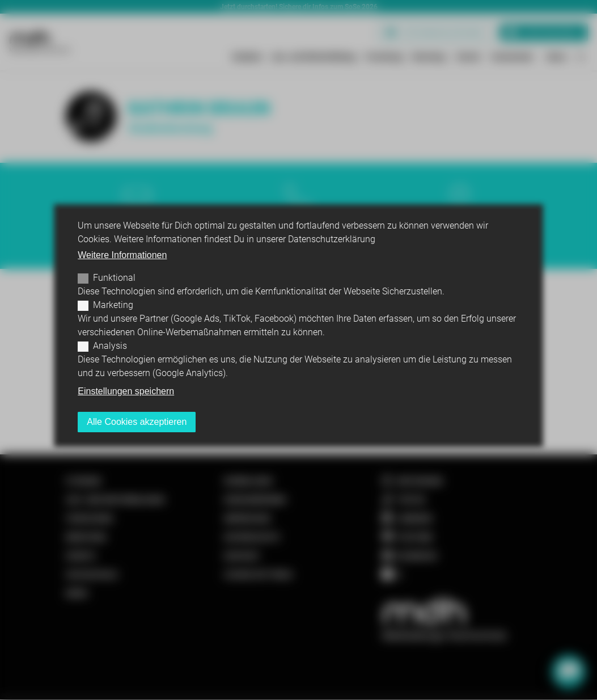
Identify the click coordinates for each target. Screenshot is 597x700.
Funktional (114, 278)
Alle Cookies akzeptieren (137, 422)
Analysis (110, 346)
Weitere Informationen (122, 255)
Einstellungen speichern (126, 391)
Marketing (113, 305)
